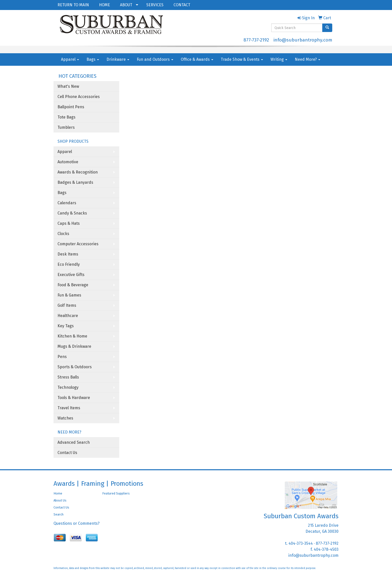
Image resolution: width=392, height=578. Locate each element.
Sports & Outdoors (75, 367)
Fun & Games (69, 295)
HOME (104, 5)
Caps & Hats (69, 223)
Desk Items (68, 254)
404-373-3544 (301, 543)
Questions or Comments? (76, 523)
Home (58, 493)
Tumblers (66, 127)
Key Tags (66, 326)
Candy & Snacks (72, 213)
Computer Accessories (78, 244)
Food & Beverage (73, 285)
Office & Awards (197, 59)
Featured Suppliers (116, 493)
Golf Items (67, 305)
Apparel (70, 59)
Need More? (307, 59)
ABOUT (126, 5)
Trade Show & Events (242, 59)
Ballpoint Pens (71, 107)
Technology (68, 387)
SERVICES (155, 5)
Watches (65, 418)
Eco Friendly (69, 264)
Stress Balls (68, 377)
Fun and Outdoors (155, 59)
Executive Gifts (71, 275)
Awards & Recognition (78, 172)
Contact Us (67, 453)
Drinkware (118, 59)
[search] (327, 28)
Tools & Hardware (74, 398)
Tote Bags (66, 117)
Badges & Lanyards (75, 182)
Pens (62, 357)
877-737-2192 (256, 40)
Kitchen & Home (72, 336)
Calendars (67, 203)
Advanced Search (74, 442)
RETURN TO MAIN (73, 5)
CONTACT (182, 5)
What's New (68, 86)
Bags (93, 59)
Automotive (68, 162)
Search (58, 514)
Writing (279, 59)
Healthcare (68, 316)
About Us (60, 500)
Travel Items (69, 408)
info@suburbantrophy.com (303, 40)
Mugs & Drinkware (74, 346)
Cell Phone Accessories (79, 97)
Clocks (63, 234)
